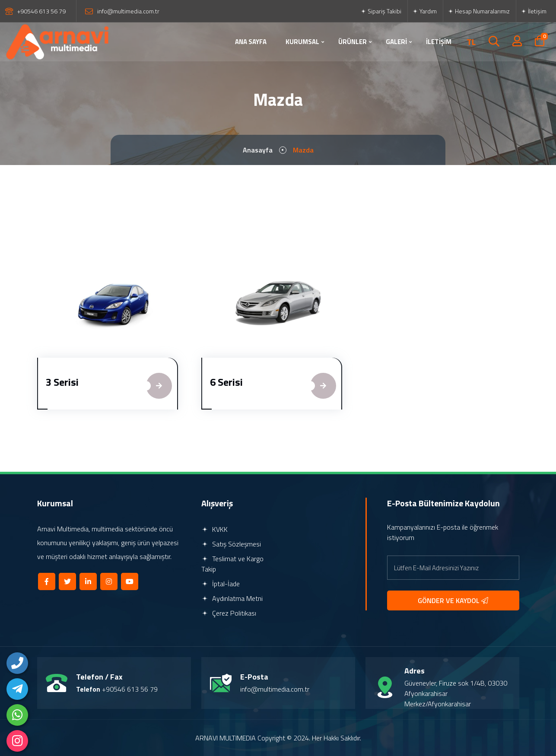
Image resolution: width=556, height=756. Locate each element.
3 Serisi (62, 382)
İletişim (534, 11)
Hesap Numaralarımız (479, 11)
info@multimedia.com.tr (128, 11)
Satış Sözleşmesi (231, 544)
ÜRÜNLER (353, 42)
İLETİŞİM (439, 42)
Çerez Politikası (229, 613)
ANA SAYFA (251, 42)
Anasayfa (258, 150)
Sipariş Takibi (381, 11)
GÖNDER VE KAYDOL (453, 600)
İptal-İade (221, 584)
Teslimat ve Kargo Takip (232, 564)
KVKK (214, 529)
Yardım (424, 11)
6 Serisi (226, 382)
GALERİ (396, 42)
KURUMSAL (302, 42)
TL (471, 42)
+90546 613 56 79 (41, 11)
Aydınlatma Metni (232, 598)
